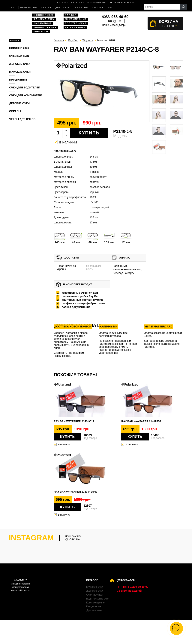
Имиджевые (42, 23)
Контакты (41, 32)
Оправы (15, 111)
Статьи (46, 8)
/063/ (115, 17)
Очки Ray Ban (95, 619)
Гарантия (81, 8)
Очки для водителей (25, 87)
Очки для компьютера (26, 95)
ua (120, 21)
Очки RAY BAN (19, 56)
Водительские (76, 23)
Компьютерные (45, 27)
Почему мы (29, 8)
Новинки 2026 (43, 15)
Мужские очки (76, 19)
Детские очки (75, 27)
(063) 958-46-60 (126, 604)
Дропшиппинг (102, 8)
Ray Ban (71, 15)
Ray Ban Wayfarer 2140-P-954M (76, 492)
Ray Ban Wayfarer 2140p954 (141, 421)
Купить (89, 133)
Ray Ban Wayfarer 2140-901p (74, 421)
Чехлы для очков (22, 119)
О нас (12, 8)
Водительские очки (98, 623)
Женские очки (44, 19)
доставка (63, 8)
